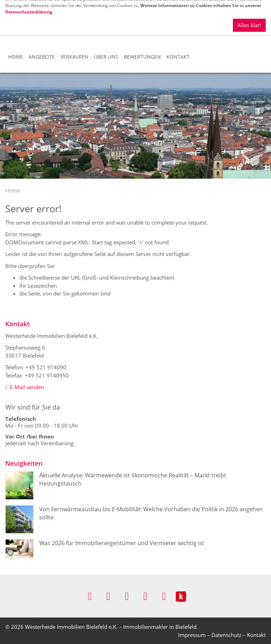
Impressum (192, 635)
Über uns (106, 57)
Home (16, 57)
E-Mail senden (25, 387)
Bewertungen (142, 57)
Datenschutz (226, 635)
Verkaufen (74, 57)
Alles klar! (249, 6)
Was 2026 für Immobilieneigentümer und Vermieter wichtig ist (122, 543)
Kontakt (178, 57)
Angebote (42, 57)
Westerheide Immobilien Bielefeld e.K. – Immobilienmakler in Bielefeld (111, 627)
